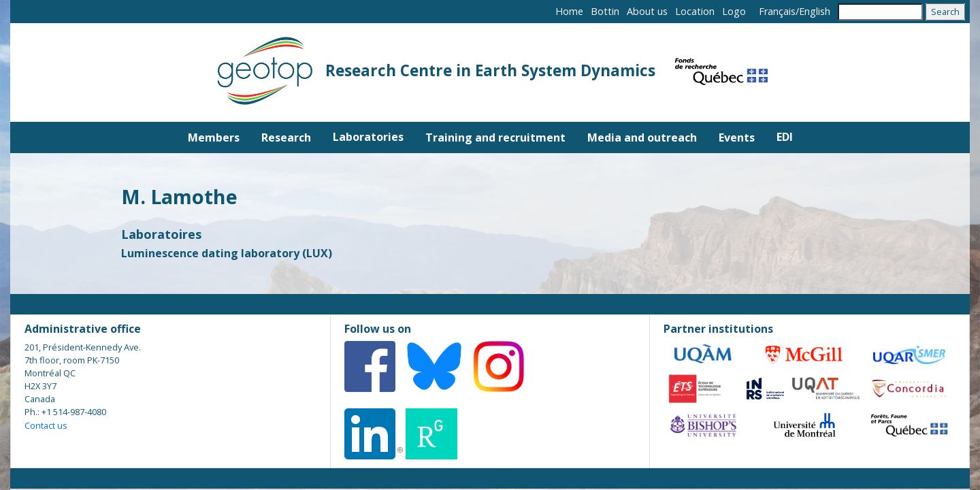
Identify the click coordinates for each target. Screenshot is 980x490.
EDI (785, 137)
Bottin (605, 11)
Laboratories (368, 137)
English (815, 11)
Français (777, 11)
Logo (734, 11)
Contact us (46, 425)
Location (695, 11)
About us (647, 11)
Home (569, 11)
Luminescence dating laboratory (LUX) (227, 253)
